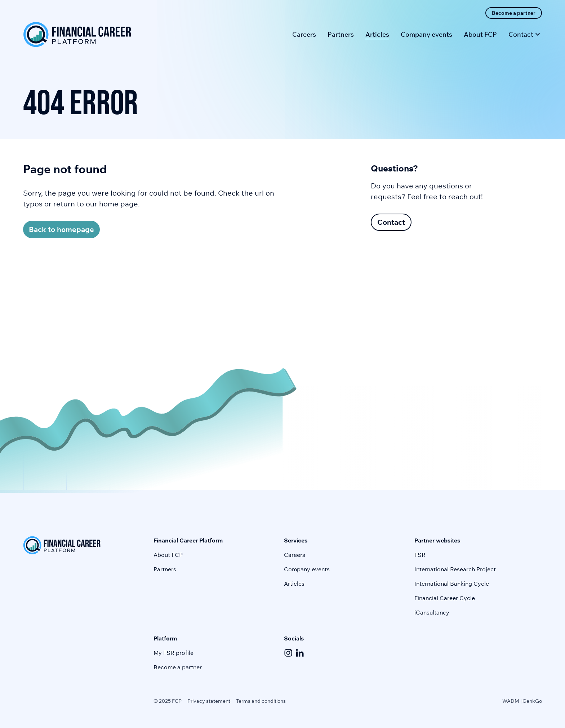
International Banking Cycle (452, 584)
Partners (165, 569)
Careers (295, 555)
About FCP (168, 555)
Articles (294, 584)
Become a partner (178, 667)
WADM (511, 701)
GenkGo (532, 701)
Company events (307, 569)
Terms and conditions (261, 701)
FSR (420, 555)
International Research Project (455, 569)
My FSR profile (173, 653)
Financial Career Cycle (445, 598)
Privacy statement (209, 701)
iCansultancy (432, 612)
